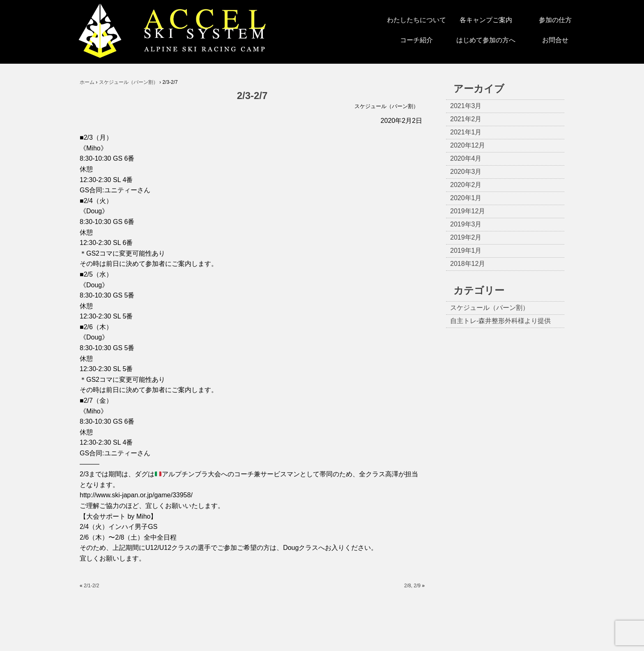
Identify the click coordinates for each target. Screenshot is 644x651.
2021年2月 (466, 119)
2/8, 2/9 (412, 586)
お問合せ (555, 40)
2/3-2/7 (252, 96)
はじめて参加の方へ (486, 40)
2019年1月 (466, 250)
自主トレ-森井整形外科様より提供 (500, 321)
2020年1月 (466, 198)
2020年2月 (466, 185)
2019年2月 (466, 237)
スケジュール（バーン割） (386, 106)
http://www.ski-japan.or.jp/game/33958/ (136, 495)
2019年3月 (466, 224)
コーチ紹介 (416, 40)
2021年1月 (466, 132)
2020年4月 (466, 158)
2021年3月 (466, 106)
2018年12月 (468, 264)
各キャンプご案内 (486, 20)
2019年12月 (468, 211)
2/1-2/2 (91, 586)
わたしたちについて (416, 20)
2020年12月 (468, 145)
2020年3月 (466, 172)
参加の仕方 (555, 20)
